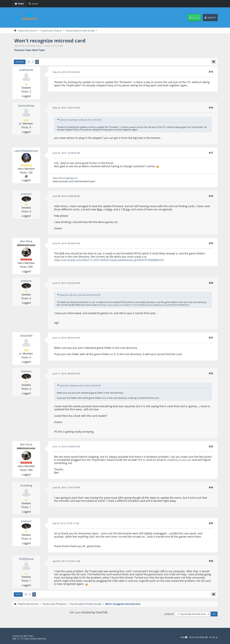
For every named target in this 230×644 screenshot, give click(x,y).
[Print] (213, 62)
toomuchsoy (26, 106)
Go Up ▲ (213, 637)
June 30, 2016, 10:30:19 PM (68, 488)
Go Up (19, 595)
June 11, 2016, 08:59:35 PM (68, 374)
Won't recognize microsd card (53, 41)
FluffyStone (26, 559)
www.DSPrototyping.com (66, 179)
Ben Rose (26, 242)
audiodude (26, 70)
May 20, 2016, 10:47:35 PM (68, 108)
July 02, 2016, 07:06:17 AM (67, 524)
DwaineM (26, 336)
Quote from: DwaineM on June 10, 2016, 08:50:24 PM (82, 386)
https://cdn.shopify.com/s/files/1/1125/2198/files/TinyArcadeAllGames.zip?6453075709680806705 (114, 260)
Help (181, 637)
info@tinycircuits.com (180, 460)
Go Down (20, 62)
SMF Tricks (29, 636)
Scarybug (26, 486)
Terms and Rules (196, 637)
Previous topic (23, 50)
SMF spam (75, 613)
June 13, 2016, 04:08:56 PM (68, 447)
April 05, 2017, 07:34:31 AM (68, 562)
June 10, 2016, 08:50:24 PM (68, 338)
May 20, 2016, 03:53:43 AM (68, 73)
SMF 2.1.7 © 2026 (21, 639)
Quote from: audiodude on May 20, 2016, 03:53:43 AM (83, 120)
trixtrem (26, 194)
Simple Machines (40, 639)
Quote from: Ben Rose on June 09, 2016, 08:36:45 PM (82, 296)
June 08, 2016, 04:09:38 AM (68, 197)
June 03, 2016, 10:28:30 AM (68, 154)
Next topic (39, 50)
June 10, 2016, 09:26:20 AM (68, 284)
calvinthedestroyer (27, 151)
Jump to (169, 615)
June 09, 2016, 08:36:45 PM (68, 244)
